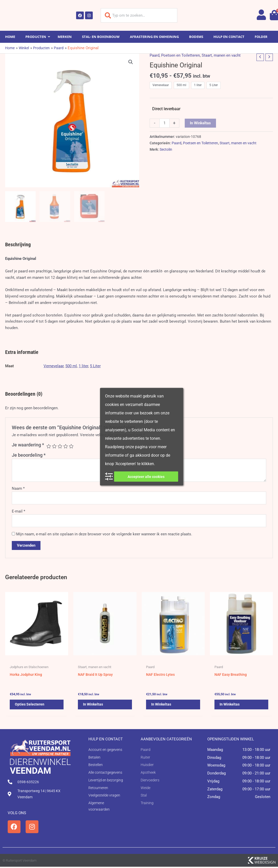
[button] (131, 62)
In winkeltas (200, 123)
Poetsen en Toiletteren (181, 55)
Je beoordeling (29, 455)
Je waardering (28, 445)
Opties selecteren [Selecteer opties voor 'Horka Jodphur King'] (30, 707)
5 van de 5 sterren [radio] (71, 446)
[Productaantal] (164, 123)
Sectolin (166, 149)
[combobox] (139, 15)
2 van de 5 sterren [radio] (54, 446)
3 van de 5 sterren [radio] (60, 446)
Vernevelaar (54, 366)
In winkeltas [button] (94, 707)
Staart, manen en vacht (221, 55)
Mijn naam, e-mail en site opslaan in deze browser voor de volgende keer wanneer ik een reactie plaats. (104, 534)
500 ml (71, 366)
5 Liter (95, 366)
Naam (18, 488)
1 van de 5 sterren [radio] (49, 446)
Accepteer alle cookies (146, 476)
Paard (155, 55)
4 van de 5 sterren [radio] (66, 446)
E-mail (18, 511)
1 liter (83, 366)
